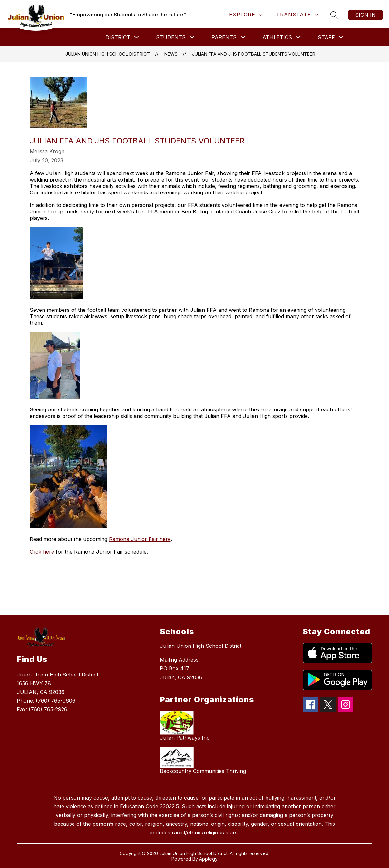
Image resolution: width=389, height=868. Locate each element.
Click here (42, 552)
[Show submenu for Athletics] (277, 37)
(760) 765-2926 (48, 709)
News (171, 54)
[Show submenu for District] (118, 37)
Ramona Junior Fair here (140, 539)
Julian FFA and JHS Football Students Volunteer (254, 54)
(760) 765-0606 (56, 701)
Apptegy (208, 859)
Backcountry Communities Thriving (203, 771)
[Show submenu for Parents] (224, 37)
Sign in (365, 15)
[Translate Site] (297, 15)
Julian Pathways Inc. (185, 738)
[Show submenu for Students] (171, 37)
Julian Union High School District (108, 54)
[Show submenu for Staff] (326, 37)
